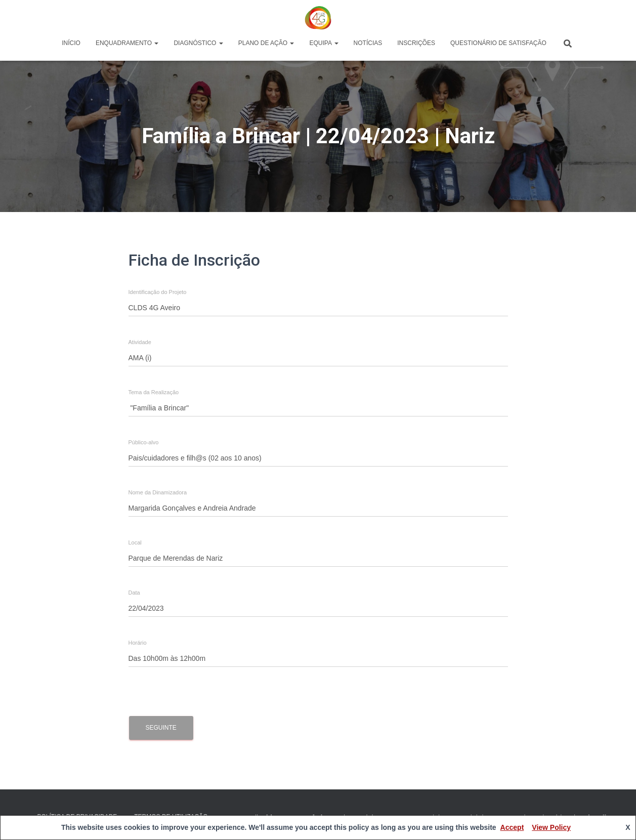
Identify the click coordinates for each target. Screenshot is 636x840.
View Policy (551, 827)
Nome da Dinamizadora (158, 493)
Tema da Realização (154, 392)
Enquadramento (127, 43)
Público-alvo (144, 443)
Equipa (324, 43)
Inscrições (416, 43)
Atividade (140, 342)
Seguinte (161, 728)
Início (71, 43)
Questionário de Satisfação (498, 43)
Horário (138, 643)
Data (134, 593)
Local (135, 543)
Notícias (368, 43)
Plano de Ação (266, 43)
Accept (512, 827)
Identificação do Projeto (158, 292)
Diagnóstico (198, 43)
